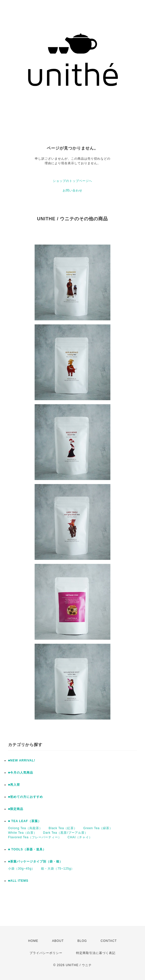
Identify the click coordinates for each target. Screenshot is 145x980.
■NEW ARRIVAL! (22, 760)
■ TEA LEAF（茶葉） (25, 821)
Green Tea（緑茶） (98, 828)
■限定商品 (16, 809)
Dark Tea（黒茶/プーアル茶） (65, 833)
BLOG (82, 941)
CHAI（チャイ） (80, 837)
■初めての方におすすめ (26, 797)
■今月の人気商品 (21, 773)
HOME (33, 941)
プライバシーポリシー (46, 953)
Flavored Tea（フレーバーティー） (35, 837)
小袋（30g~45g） (21, 869)
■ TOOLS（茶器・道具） (27, 849)
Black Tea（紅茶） (63, 828)
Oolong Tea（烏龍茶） (25, 828)
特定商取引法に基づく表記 (96, 953)
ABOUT (58, 941)
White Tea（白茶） (22, 833)
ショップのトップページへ (72, 181)
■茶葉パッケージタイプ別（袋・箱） (35, 862)
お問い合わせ (72, 190)
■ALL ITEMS (18, 881)
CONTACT (109, 941)
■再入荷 (14, 785)
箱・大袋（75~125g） (58, 869)
